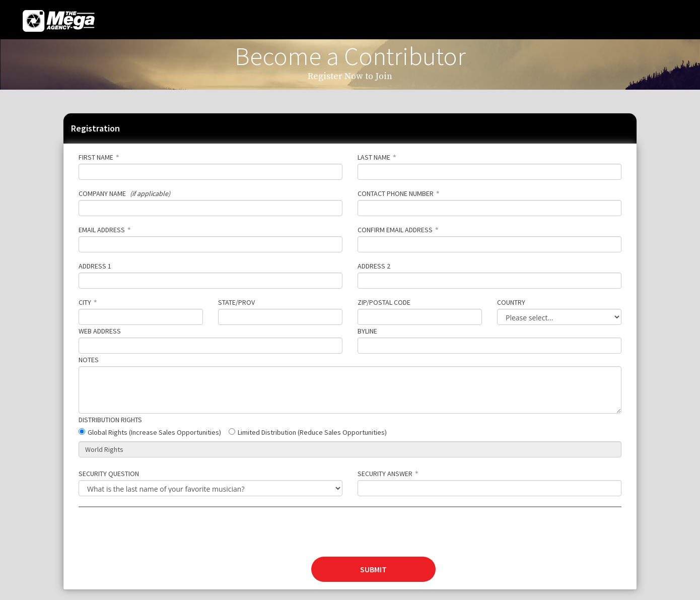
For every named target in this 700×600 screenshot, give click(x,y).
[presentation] (155, 537)
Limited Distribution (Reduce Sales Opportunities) (312, 432)
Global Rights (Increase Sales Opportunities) (154, 432)
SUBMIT (373, 569)
